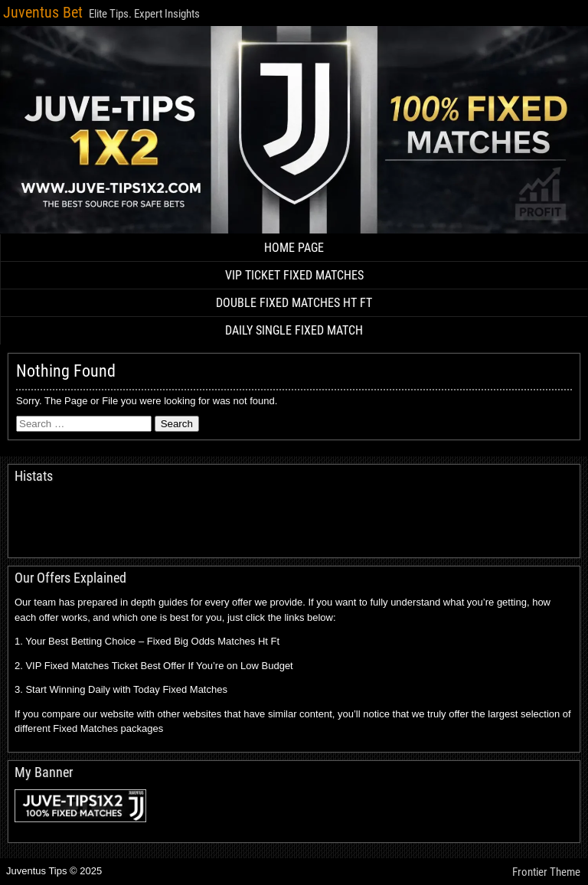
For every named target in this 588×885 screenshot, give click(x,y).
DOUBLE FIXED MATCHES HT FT (294, 303)
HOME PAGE (294, 248)
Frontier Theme (546, 872)
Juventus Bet (43, 12)
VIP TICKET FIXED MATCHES (294, 275)
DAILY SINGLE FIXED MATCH (294, 330)
